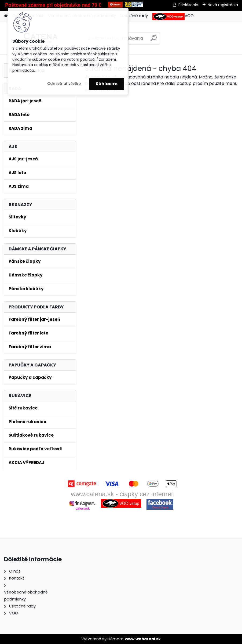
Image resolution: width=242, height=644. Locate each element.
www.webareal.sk (143, 639)
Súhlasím (107, 84)
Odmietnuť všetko (64, 84)
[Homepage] (6, 16)
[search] (154, 40)
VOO (173, 17)
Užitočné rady (134, 16)
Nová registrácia (223, 5)
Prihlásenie (188, 5)
